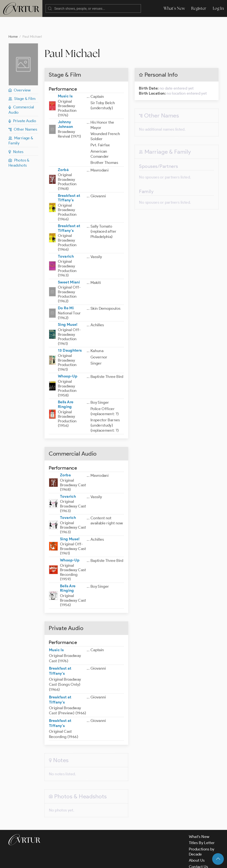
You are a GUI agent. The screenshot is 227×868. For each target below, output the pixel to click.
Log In (218, 8)
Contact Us (198, 850)
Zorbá (63, 153)
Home (13, 20)
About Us (197, 843)
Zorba (65, 458)
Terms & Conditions (77, 861)
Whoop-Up (68, 359)
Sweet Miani (69, 265)
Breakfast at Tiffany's (69, 181)
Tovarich (66, 239)
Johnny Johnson (65, 107)
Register (199, 8)
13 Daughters (70, 333)
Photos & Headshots (19, 146)
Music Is (65, 79)
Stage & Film (22, 82)
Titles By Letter (202, 826)
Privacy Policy (108, 861)
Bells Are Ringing (66, 387)
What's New (174, 8)
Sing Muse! (68, 308)
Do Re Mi (66, 291)
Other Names (23, 112)
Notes (16, 135)
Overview (20, 73)
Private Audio (22, 104)
